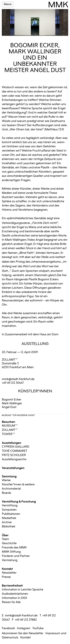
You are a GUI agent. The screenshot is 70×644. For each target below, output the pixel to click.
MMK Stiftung (11, 552)
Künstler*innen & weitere (18, 484)
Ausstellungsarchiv (14, 459)
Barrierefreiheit (12, 585)
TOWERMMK (8, 434)
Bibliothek (9, 527)
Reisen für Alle (11, 602)
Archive (7, 522)
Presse (6, 577)
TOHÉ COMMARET (15, 451)
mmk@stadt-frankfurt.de (18, 379)
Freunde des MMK (14, 548)
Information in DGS (14, 598)
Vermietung (10, 560)
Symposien (9, 510)
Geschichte (9, 543)
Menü (8, 4)
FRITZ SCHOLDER (14, 455)
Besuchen (8, 422)
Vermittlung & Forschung (19, 501)
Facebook (8, 628)
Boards (6, 493)
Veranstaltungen (13, 468)
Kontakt (7, 569)
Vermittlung (10, 505)
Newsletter (9, 573)
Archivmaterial (11, 489)
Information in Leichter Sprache (23, 590)
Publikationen (11, 514)
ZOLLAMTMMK (10, 360)
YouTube (38, 628)
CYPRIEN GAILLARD (16, 447)
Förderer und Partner (16, 556)
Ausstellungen (12, 443)
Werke (6, 480)
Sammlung (9, 476)
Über (5, 535)
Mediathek (9, 518)
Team (5, 539)
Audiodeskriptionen (15, 594)
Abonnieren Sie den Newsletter (23, 633)
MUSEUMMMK (10, 426)
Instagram (24, 628)
